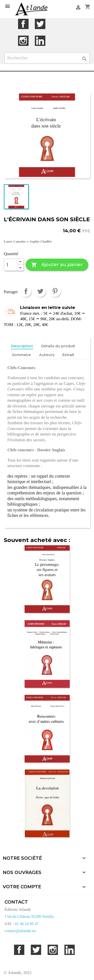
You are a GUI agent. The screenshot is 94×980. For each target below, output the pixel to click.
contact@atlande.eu (20, 931)
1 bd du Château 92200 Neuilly (29, 916)
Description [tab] (22, 346)
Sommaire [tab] (21, 355)
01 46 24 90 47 (27, 924)
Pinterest (55, 291)
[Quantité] (11, 265)
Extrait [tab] (68, 355)
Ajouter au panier (57, 265)
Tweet (40, 291)
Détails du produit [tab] (58, 346)
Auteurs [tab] (47, 355)
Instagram (23, 41)
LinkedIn (40, 41)
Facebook (23, 24)
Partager (26, 291)
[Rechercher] (47, 58)
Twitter (40, 24)
